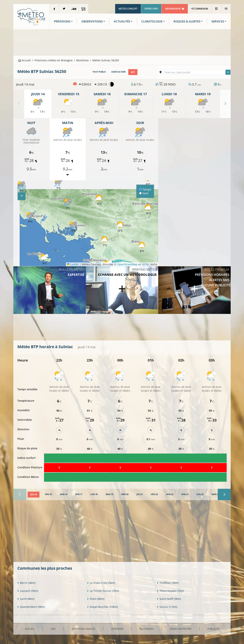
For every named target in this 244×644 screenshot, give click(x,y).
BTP (133, 72)
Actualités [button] (122, 21)
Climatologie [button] (152, 21)
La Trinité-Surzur (103, 591)
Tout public (99, 72)
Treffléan (168, 583)
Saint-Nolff (169, 599)
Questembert (31, 607)
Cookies (146, 629)
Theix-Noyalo (170, 591)
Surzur (167, 607)
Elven (96, 599)
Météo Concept (128, 9)
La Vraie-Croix (101, 583)
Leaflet (73, 264)
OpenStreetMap (127, 264)
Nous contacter (181, 629)
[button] (68, 204)
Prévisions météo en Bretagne (54, 60)
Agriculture (118, 72)
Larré (26, 599)
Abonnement (175, 9)
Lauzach (28, 591)
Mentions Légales (83, 629)
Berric (26, 583)
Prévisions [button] (62, 21)
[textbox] (197, 72)
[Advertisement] (122, 42)
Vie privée (117, 629)
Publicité (213, 629)
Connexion (200, 9)
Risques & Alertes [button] (187, 21)
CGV (53, 629)
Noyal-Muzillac (102, 607)
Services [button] (218, 21)
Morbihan (83, 60)
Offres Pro (151, 9)
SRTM (145, 264)
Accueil (25, 60)
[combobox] (197, 72)
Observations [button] (92, 21)
